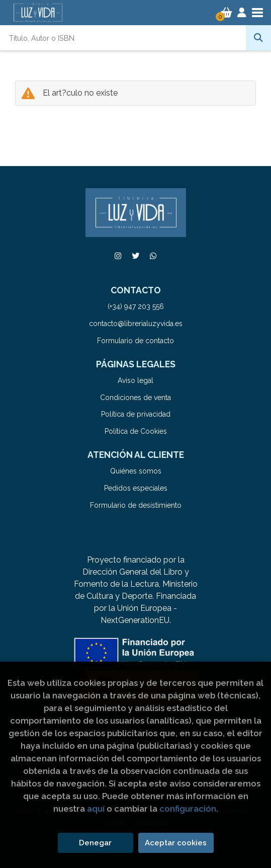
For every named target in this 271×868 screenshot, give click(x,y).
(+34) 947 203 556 (136, 306)
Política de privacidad (136, 414)
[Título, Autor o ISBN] (123, 38)
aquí (96, 809)
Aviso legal (135, 380)
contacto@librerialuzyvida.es (136, 324)
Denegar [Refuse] (95, 843)
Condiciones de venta (135, 398)
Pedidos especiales (136, 488)
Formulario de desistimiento (136, 505)
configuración (188, 809)
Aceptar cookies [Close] (176, 843)
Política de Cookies (136, 431)
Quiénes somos (136, 471)
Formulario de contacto (135, 341)
